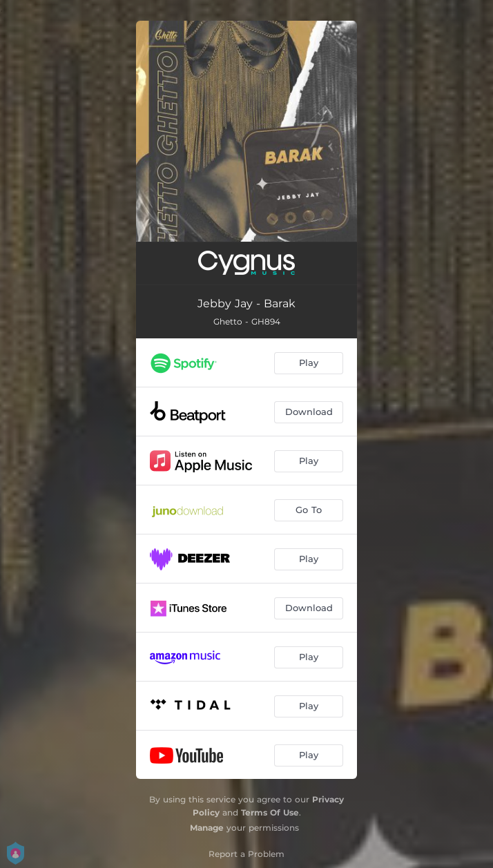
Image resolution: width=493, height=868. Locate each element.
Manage (207, 828)
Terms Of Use (270, 812)
